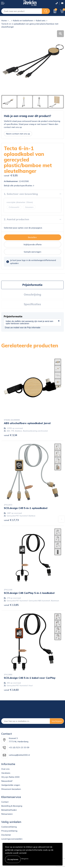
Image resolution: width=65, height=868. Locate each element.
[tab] (32, 285)
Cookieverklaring (9, 827)
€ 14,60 (11, 690)
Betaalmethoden (9, 810)
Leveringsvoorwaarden (12, 839)
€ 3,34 (11, 435)
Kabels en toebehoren (23, 20)
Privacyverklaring (9, 831)
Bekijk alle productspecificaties (19, 185)
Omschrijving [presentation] (32, 295)
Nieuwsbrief (7, 781)
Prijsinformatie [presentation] (32, 285)
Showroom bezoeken (11, 789)
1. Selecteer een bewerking (21, 194)
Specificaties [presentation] (32, 304)
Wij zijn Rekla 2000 (10, 777)
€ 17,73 (11, 520)
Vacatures (6, 773)
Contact (5, 802)
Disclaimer (6, 835)
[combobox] (22, 11)
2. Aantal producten (16, 219)
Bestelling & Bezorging (12, 806)
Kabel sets (41, 20)
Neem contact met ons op (18, 134)
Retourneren (7, 814)
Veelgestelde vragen (11, 785)
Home (4, 20)
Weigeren (25, 859)
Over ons (5, 769)
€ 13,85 (11, 605)
